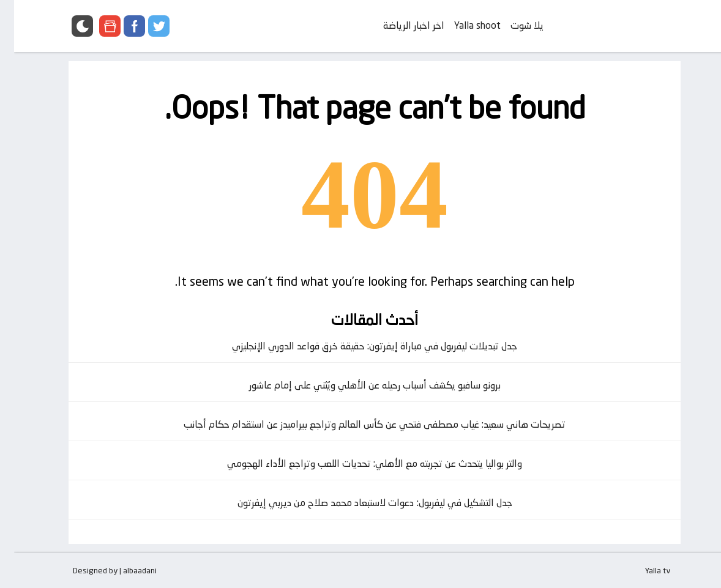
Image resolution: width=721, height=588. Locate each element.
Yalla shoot (463, 25)
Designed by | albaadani (101, 570)
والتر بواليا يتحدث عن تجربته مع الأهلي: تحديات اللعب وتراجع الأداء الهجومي (360, 463)
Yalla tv (644, 570)
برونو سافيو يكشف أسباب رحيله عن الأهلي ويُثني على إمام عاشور (361, 385)
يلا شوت (513, 25)
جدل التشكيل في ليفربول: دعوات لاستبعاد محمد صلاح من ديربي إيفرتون (361, 503)
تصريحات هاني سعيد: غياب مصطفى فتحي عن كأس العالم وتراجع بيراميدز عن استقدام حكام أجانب (360, 424)
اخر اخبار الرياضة (400, 25)
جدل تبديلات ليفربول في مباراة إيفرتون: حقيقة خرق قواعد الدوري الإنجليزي (360, 346)
